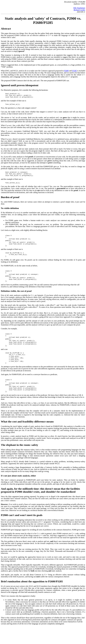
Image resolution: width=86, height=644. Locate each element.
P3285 (75, 71)
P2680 (66, 71)
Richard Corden (79, 10)
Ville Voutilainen (79, 8)
